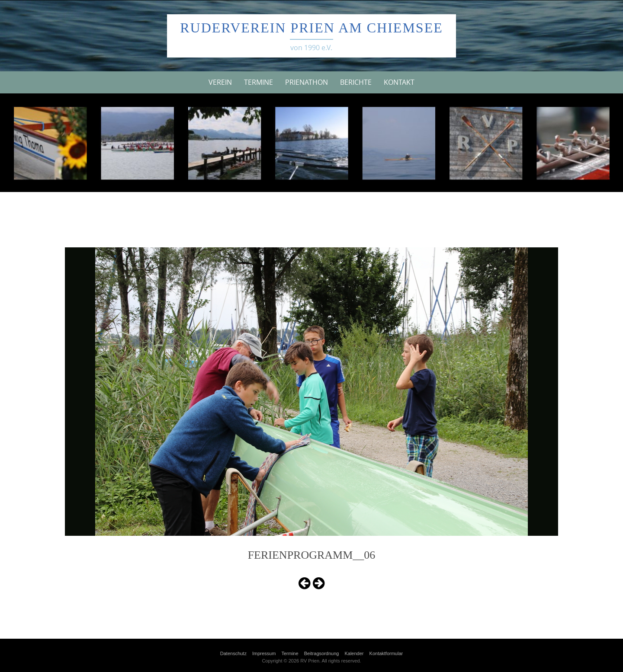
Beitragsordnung (322, 653)
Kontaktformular (386, 653)
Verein (220, 82)
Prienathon (307, 82)
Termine (259, 82)
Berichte (356, 82)
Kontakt (399, 82)
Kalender (354, 653)
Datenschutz (233, 653)
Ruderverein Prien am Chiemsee (311, 28)
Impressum (264, 653)
